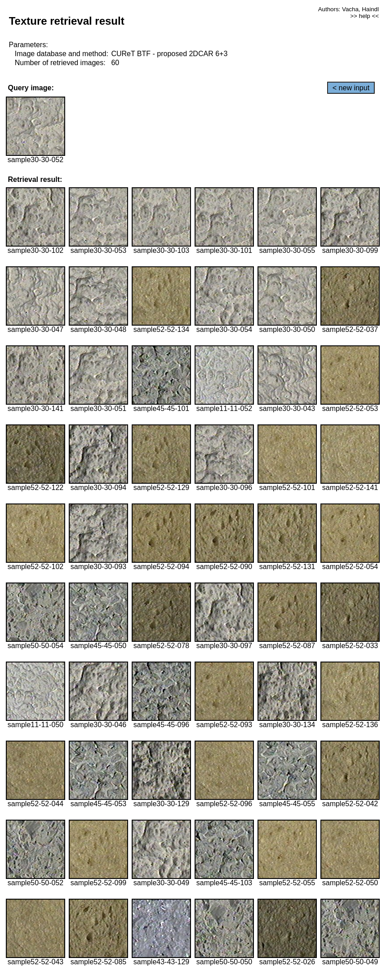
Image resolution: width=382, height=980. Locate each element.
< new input (351, 88)
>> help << (364, 16)
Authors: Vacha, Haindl (349, 9)
